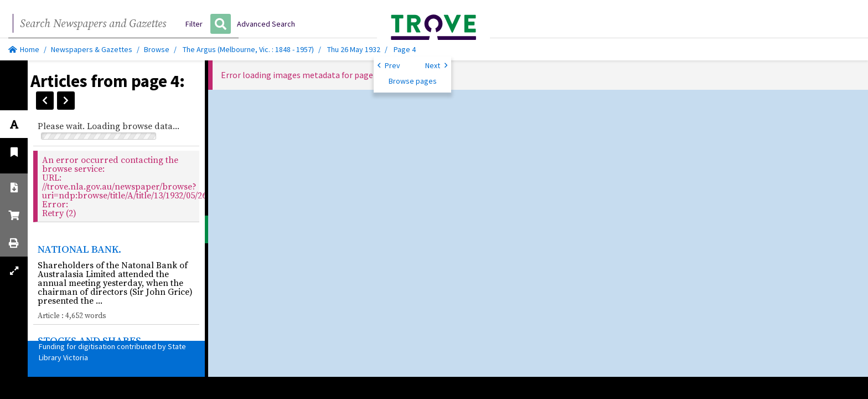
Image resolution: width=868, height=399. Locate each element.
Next (436, 65)
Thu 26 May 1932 (355, 49)
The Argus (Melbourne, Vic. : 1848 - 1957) (248, 49)
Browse (157, 49)
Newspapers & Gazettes (92, 49)
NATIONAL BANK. (79, 249)
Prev (389, 65)
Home (24, 49)
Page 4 (405, 49)
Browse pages (413, 81)
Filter (194, 24)
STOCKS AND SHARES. (91, 340)
